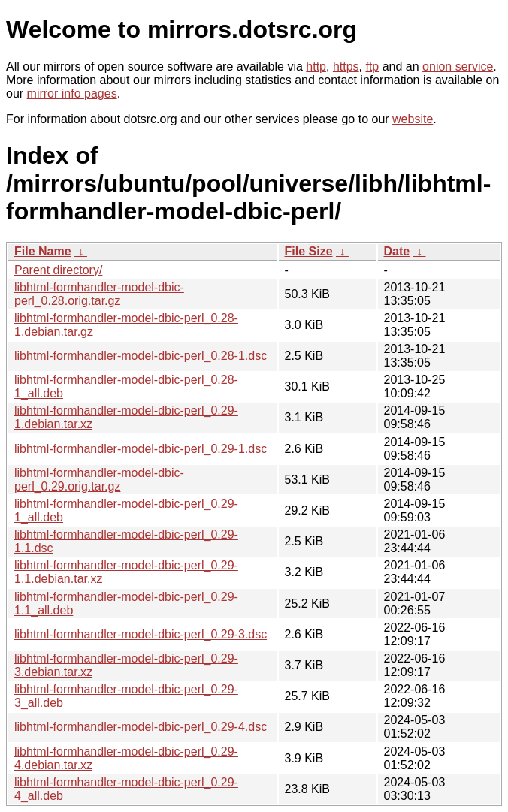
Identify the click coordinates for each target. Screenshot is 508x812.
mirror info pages (72, 94)
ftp (372, 66)
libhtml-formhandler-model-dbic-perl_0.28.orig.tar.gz (99, 294)
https (346, 66)
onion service (458, 66)
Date (397, 251)
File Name (43, 251)
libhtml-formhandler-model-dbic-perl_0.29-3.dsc (141, 634)
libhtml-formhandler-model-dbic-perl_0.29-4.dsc (141, 727)
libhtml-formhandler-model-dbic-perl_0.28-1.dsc (141, 356)
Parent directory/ (58, 270)
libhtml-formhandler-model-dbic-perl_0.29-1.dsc (141, 449)
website (413, 119)
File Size (309, 251)
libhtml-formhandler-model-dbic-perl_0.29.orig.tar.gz (99, 480)
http (316, 66)
